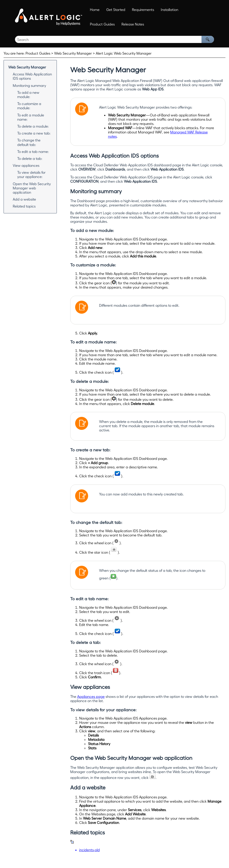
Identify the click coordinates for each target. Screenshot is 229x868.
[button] (208, 39)
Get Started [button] (116, 10)
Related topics (24, 206)
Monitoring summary (29, 85)
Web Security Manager (27, 67)
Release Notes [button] (133, 24)
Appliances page (91, 696)
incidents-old (89, 850)
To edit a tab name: (33, 151)
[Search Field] (114, 39)
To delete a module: (33, 126)
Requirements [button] (143, 10)
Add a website (24, 199)
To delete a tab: (30, 158)
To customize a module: (29, 106)
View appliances (26, 165)
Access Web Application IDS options (32, 76)
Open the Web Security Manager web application (32, 188)
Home (95, 10)
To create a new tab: (34, 133)
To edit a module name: (31, 117)
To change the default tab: (29, 142)
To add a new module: (28, 94)
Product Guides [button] (102, 24)
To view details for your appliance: (31, 174)
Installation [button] (170, 10)
